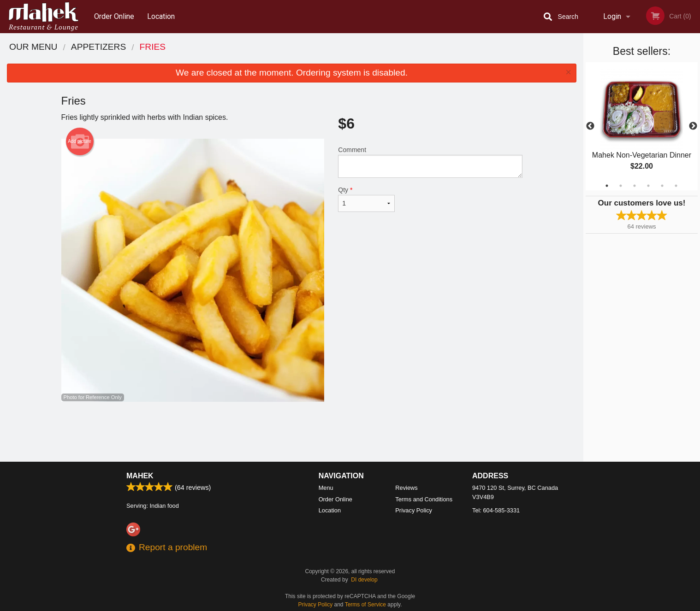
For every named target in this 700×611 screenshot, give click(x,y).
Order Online (114, 16)
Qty (366, 199)
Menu (326, 488)
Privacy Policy (414, 510)
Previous (590, 126)
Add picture (80, 141)
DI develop (364, 580)
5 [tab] (662, 186)
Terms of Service (365, 605)
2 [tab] (621, 186)
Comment (430, 162)
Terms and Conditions (424, 499)
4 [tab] (648, 186)
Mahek (140, 476)
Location (161, 16)
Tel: (496, 510)
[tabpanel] (642, 126)
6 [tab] (676, 186)
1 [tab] (607, 186)
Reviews (406, 488)
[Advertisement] (292, 432)
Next (693, 126)
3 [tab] (635, 186)
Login (612, 16)
